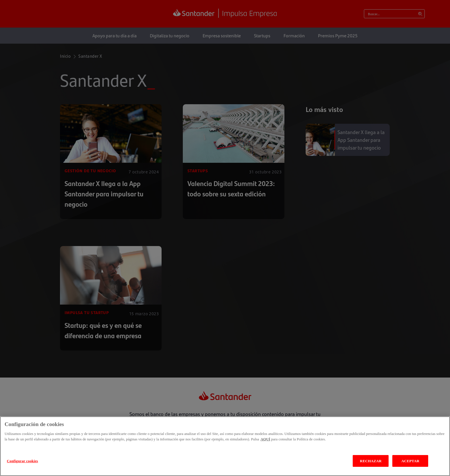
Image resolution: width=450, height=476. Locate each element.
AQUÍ (265, 453)
